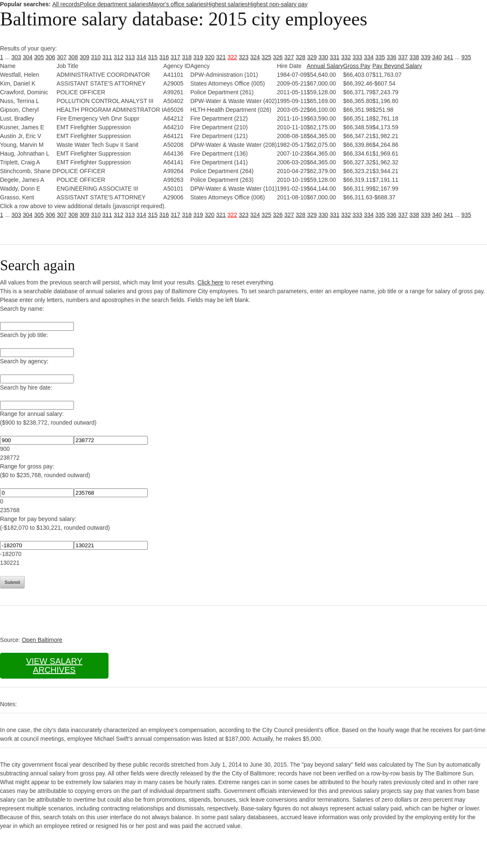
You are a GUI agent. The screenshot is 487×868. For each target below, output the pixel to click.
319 (198, 57)
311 (107, 57)
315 (153, 57)
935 (466, 57)
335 (380, 57)
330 (323, 57)
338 (414, 57)
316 (164, 57)
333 (357, 57)
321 (221, 57)
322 (232, 57)
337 (403, 57)
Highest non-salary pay (278, 4)
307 (62, 57)
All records (66, 4)
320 (210, 57)
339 (425, 57)
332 (346, 57)
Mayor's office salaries (177, 4)
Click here (210, 282)
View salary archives (54, 665)
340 (437, 57)
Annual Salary (325, 66)
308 (73, 57)
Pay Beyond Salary (397, 66)
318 (187, 57)
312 (119, 57)
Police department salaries (114, 4)
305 (39, 57)
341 (448, 57)
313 (130, 57)
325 (266, 57)
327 (289, 57)
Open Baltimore (42, 640)
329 (312, 57)
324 (255, 57)
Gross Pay (357, 66)
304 (28, 57)
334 (369, 57)
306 (50, 57)
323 (243, 57)
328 (301, 57)
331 (334, 57)
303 (16, 57)
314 (141, 57)
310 (96, 57)
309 (85, 57)
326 (278, 57)
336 (392, 57)
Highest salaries (227, 4)
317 (175, 57)
